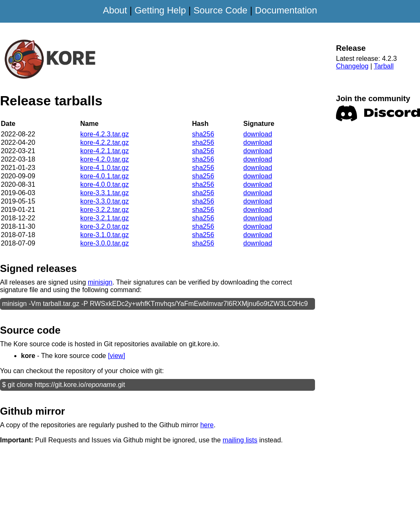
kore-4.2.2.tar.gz (105, 142)
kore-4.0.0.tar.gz (105, 184)
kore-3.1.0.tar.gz (105, 235)
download (258, 134)
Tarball (384, 66)
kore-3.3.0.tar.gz (105, 201)
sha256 (203, 134)
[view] (117, 356)
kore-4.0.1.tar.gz (105, 176)
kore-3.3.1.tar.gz (105, 193)
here (207, 425)
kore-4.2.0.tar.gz (105, 159)
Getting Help (160, 10)
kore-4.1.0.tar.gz (105, 168)
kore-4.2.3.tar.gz (105, 134)
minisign (100, 282)
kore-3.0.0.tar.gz (105, 243)
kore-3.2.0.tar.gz (105, 226)
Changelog (352, 66)
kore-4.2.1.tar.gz (105, 151)
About (115, 10)
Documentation (286, 10)
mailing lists (240, 440)
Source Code (220, 10)
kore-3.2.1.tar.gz (105, 218)
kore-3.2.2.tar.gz (105, 210)
